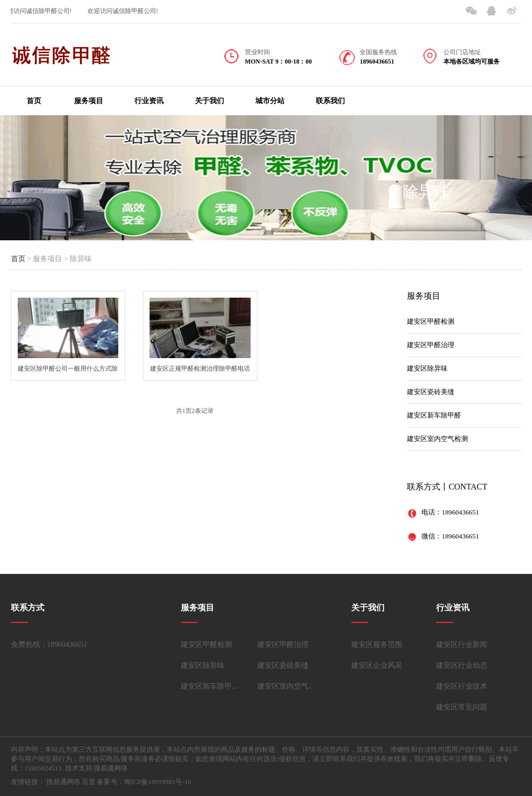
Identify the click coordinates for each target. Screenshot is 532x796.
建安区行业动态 (462, 665)
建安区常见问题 (462, 707)
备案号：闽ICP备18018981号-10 (144, 782)
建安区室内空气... (286, 686)
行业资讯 (149, 101)
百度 (89, 782)
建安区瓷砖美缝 (431, 392)
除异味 (426, 192)
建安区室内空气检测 (437, 439)
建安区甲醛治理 (431, 345)
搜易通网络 (63, 782)
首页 (34, 101)
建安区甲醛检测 (431, 321)
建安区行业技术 (462, 686)
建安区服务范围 (377, 645)
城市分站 (270, 101)
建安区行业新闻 (462, 645)
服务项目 (89, 101)
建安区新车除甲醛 (434, 415)
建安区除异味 (427, 368)
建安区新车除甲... (209, 686)
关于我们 (209, 101)
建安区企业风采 (377, 665)
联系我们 (330, 101)
